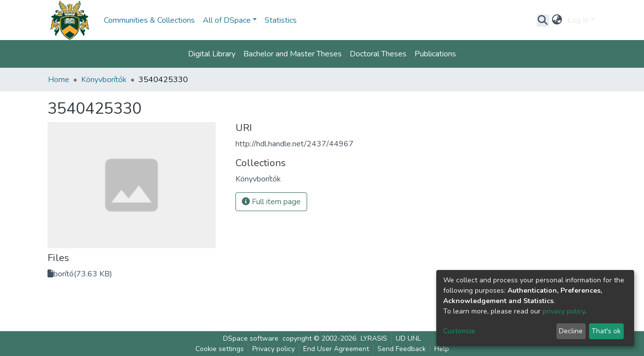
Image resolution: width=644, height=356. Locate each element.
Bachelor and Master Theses (293, 54)
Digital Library (212, 54)
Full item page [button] (271, 202)
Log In (578, 20)
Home (59, 80)
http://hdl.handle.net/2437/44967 (295, 144)
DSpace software (251, 338)
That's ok (606, 331)
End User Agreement (336, 349)
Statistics (281, 20)
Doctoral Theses (378, 54)
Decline (571, 331)
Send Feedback (402, 349)
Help (442, 349)
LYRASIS (374, 338)
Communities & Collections (149, 20)
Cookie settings (220, 349)
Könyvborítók (104, 80)
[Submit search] (543, 20)
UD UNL (408, 338)
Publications (435, 54)
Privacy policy (274, 349)
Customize (459, 331)
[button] (557, 20)
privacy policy (564, 311)
